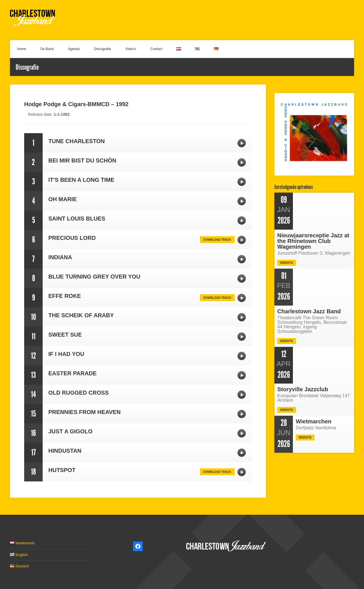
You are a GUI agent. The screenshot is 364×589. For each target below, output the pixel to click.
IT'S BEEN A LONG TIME (242, 182)
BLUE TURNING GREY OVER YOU (242, 279)
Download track (217, 240)
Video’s (131, 49)
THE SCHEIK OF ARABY (242, 317)
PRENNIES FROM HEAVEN (242, 414)
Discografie (102, 49)
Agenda (74, 49)
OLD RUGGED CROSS (242, 395)
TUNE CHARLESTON (242, 143)
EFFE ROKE (242, 298)
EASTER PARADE (242, 375)
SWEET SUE (242, 337)
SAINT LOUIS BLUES (242, 221)
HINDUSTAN (242, 453)
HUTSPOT (242, 472)
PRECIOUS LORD (242, 240)
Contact (156, 49)
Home (22, 49)
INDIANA (242, 259)
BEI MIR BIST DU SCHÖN (242, 162)
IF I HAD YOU (242, 356)
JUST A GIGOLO (242, 433)
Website (287, 263)
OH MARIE (242, 201)
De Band (47, 49)
